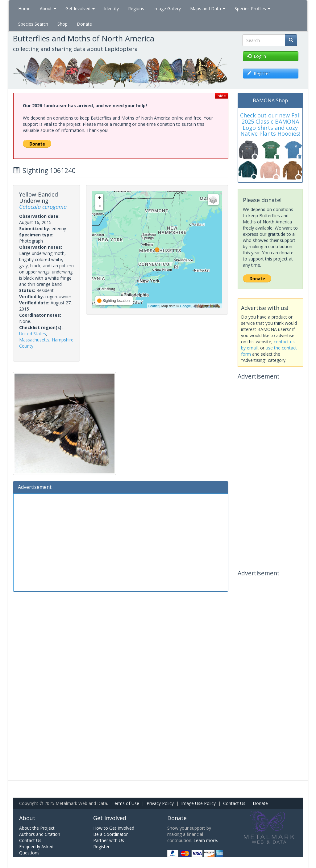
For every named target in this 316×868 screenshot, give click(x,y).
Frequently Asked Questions (36, 850)
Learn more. (206, 840)
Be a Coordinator (110, 834)
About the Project (37, 828)
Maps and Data (208, 8)
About (48, 8)
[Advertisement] (121, 542)
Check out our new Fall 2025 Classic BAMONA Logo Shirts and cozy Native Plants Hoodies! (270, 124)
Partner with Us (109, 840)
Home (24, 8)
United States (33, 334)
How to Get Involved (114, 828)
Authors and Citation (40, 834)
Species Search (33, 24)
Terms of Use (125, 803)
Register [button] (258, 73)
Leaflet (154, 306)
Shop (62, 24)
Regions (136, 8)
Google (185, 306)
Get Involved (80, 8)
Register (101, 847)
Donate (84, 24)
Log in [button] (256, 56)
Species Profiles (252, 8)
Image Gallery (167, 8)
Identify (111, 8)
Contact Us (234, 803)
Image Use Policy (198, 803)
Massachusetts (34, 340)
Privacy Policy (160, 803)
